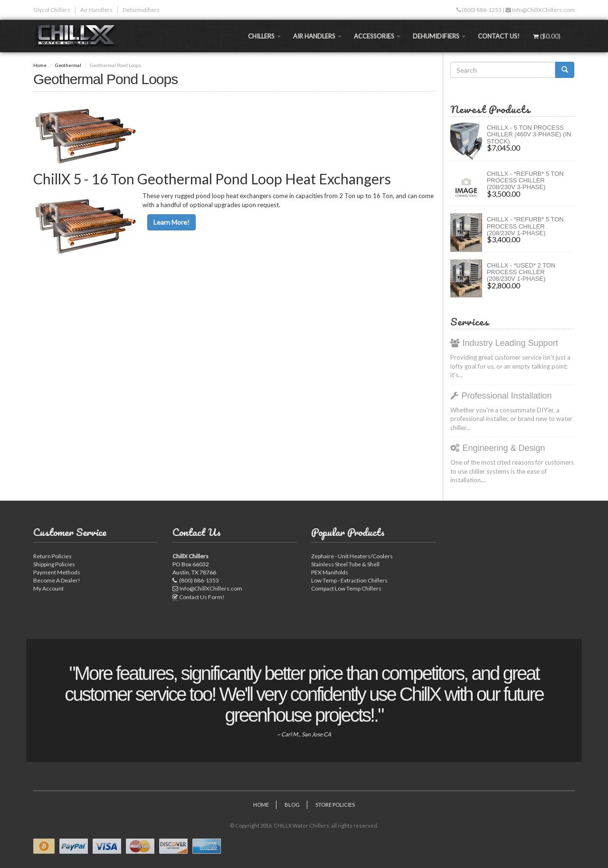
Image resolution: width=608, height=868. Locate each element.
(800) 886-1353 (481, 10)
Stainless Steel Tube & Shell (345, 564)
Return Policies (52, 556)
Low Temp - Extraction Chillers (349, 580)
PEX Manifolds (330, 572)
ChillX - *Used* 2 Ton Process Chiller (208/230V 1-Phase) (521, 272)
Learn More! (171, 222)
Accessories (377, 36)
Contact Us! (499, 36)
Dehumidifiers (141, 10)
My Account (48, 588)
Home (40, 65)
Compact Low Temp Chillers (346, 588)
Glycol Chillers (52, 10)
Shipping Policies (54, 564)
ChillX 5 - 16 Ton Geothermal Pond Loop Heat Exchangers (212, 179)
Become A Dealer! (57, 580)
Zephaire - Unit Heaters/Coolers (352, 556)
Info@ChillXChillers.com (543, 10)
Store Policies (335, 805)
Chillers (264, 36)
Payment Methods (57, 572)
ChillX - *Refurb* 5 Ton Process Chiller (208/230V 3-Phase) (525, 181)
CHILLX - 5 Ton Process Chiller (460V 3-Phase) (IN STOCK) (529, 134)
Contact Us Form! (202, 597)
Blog (292, 805)
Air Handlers (96, 10)
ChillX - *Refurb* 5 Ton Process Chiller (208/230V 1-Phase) (525, 226)
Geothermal (68, 65)
